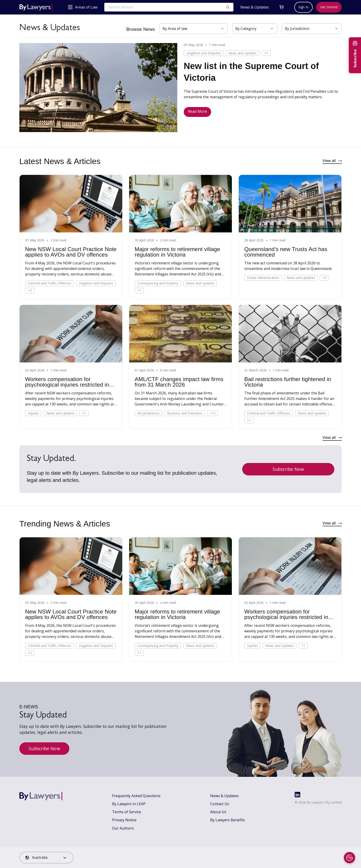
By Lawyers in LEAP (129, 804)
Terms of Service (127, 812)
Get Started (329, 7)
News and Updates (243, 53)
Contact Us (220, 804)
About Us (218, 812)
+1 (266, 53)
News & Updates (255, 7)
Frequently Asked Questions (136, 796)
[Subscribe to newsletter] (355, 55)
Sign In (303, 7)
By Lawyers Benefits (228, 820)
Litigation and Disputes (204, 53)
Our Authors (123, 828)
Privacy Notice (124, 820)
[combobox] (46, 858)
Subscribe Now (288, 469)
